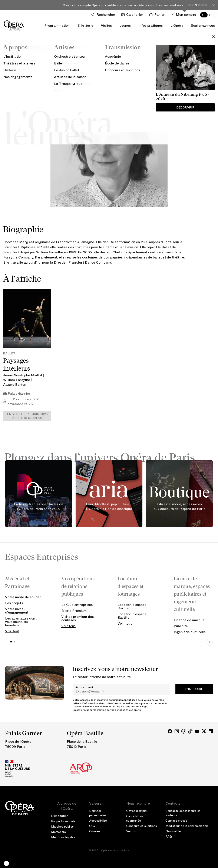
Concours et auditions (142, 826)
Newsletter (174, 831)
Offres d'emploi (137, 811)
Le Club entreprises (77, 605)
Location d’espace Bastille (132, 616)
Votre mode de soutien (23, 597)
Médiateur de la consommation (187, 826)
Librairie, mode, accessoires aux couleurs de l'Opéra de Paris (179, 507)
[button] (6, 863)
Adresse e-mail (84, 687)
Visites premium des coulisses (77, 618)
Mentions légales (63, 837)
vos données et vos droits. (126, 710)
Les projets (14, 603)
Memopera (58, 832)
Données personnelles (98, 813)
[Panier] (158, 15)
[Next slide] (209, 642)
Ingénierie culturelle (190, 632)
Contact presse (176, 821)
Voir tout (12, 631)
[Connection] (184, 15)
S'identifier (197, 5)
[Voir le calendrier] (133, 15)
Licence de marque (189, 620)
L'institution (60, 816)
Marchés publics (62, 827)
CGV (92, 826)
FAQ (169, 837)
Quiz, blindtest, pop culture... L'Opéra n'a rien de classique (109, 507)
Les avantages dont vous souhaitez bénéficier (21, 622)
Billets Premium (74, 611)
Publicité (181, 626)
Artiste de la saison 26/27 (109, 79)
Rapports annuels (63, 821)
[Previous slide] (201, 642)
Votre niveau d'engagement (17, 611)
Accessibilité (98, 821)
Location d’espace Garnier (132, 606)
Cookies (95, 831)
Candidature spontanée (135, 818)
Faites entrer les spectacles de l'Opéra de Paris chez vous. (39, 507)
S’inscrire (194, 689)
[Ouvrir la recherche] (104, 15)
